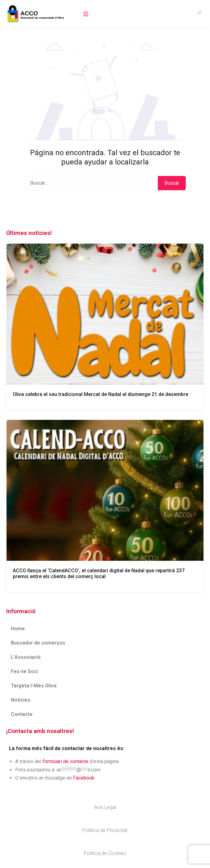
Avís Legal (105, 807)
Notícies (21, 700)
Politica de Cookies (105, 853)
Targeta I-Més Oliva (34, 686)
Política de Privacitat (105, 830)
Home (18, 629)
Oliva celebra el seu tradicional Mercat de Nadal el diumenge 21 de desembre (100, 394)
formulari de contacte (66, 761)
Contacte (22, 714)
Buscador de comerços (38, 643)
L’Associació (26, 657)
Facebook (84, 778)
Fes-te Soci (24, 671)
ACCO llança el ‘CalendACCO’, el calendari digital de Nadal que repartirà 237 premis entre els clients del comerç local (99, 573)
